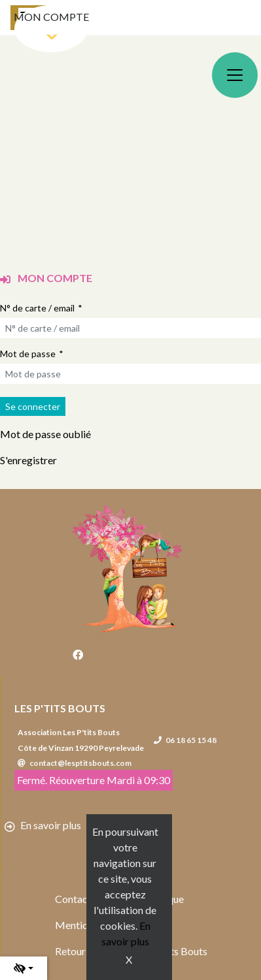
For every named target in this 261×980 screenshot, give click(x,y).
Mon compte (51, 17)
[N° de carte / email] (130, 328)
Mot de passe (28, 354)
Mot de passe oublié (45, 434)
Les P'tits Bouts (60, 708)
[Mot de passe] (130, 374)
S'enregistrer (28, 460)
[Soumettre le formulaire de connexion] (33, 406)
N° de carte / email (37, 308)
